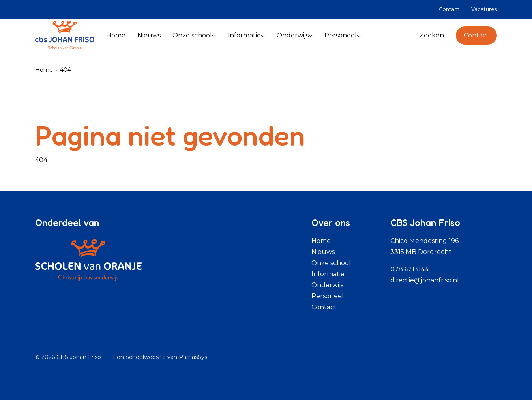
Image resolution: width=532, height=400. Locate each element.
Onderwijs (327, 285)
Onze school (331, 263)
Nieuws (323, 252)
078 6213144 (409, 269)
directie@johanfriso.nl (425, 280)
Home (44, 70)
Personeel (328, 296)
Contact (476, 35)
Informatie (328, 274)
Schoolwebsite (146, 357)
